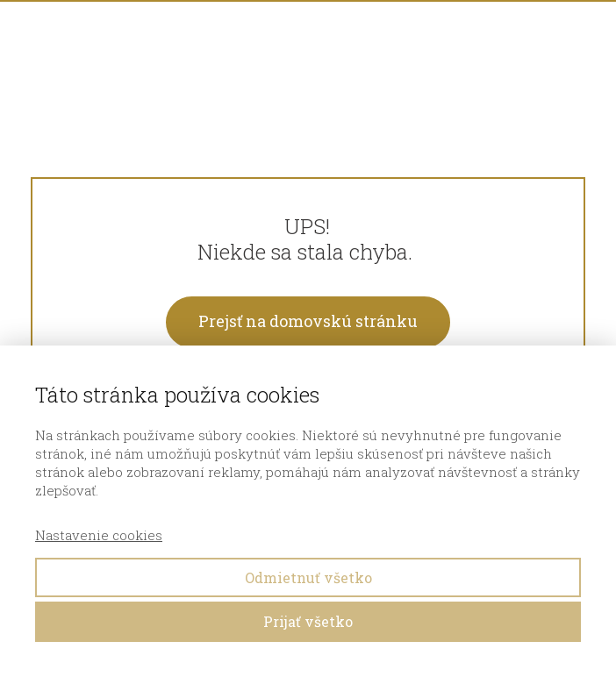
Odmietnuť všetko (308, 577)
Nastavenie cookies (99, 535)
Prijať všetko (308, 621)
